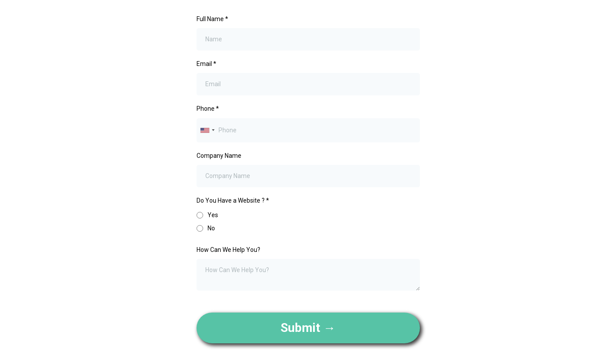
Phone (208, 109)
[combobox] (207, 130)
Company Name (219, 156)
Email (206, 64)
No (211, 228)
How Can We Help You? (228, 250)
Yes (213, 215)
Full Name (212, 19)
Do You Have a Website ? (233, 200)
